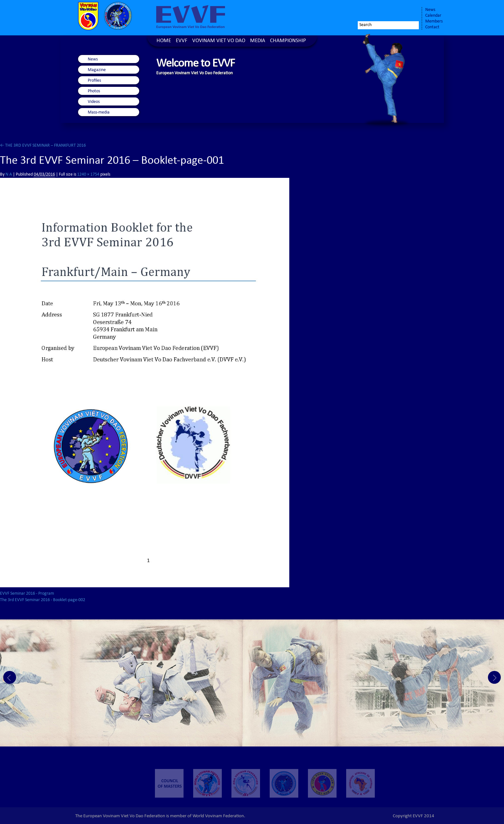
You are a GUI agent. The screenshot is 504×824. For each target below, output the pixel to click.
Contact (432, 27)
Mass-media (99, 113)
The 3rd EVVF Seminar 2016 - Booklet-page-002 (43, 600)
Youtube (410, 12)
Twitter (392, 12)
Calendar (433, 16)
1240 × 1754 (88, 175)
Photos (94, 91)
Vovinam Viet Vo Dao (219, 41)
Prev (10, 677)
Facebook (379, 12)
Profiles (94, 81)
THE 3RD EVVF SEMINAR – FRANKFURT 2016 (43, 146)
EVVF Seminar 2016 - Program (27, 594)
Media (258, 41)
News (430, 10)
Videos (94, 102)
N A (9, 175)
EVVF (182, 41)
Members (434, 22)
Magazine (97, 70)
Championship (288, 41)
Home (164, 41)
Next (494, 677)
